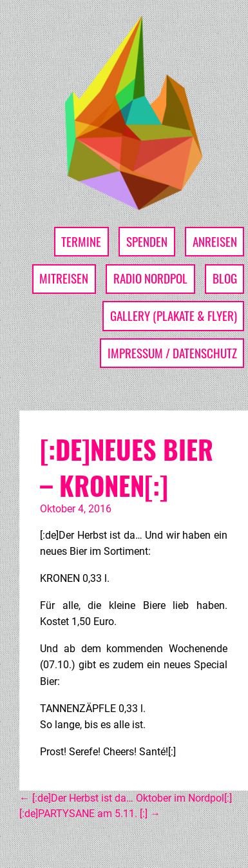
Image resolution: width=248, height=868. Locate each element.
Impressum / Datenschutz (172, 353)
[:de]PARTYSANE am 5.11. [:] (90, 814)
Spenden (147, 241)
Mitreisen (64, 278)
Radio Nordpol (150, 278)
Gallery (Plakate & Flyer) (174, 315)
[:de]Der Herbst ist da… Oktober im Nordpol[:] (126, 798)
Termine (81, 241)
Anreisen (215, 241)
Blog (225, 278)
